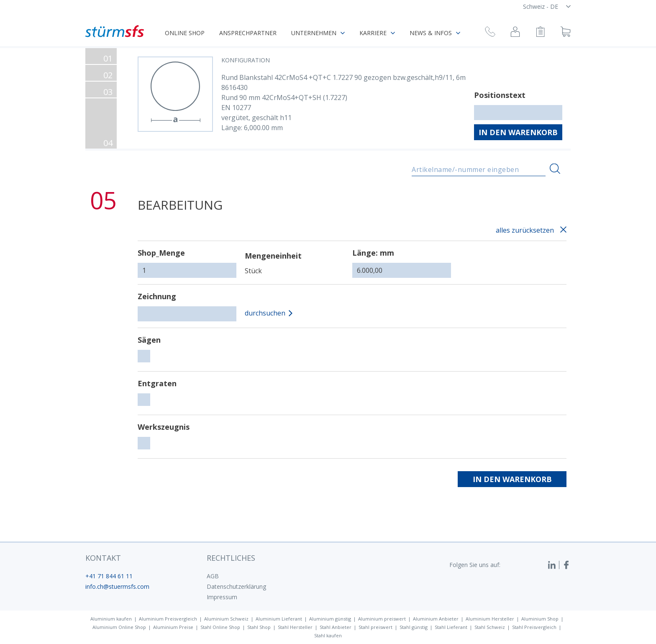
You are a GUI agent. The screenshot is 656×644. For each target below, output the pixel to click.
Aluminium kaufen (111, 619)
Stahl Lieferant (451, 627)
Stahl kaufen (328, 635)
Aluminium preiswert (382, 619)
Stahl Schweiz (490, 627)
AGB (213, 576)
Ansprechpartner (248, 33)
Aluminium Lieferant (279, 619)
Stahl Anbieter (336, 627)
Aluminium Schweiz (226, 619)
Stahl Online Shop (220, 627)
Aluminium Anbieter (436, 619)
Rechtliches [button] (231, 558)
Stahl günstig (414, 627)
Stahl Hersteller (295, 627)
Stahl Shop (259, 627)
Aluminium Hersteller (490, 619)
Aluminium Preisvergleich (168, 619)
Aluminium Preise (173, 627)
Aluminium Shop (540, 619)
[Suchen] (555, 169)
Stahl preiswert (375, 627)
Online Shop (185, 33)
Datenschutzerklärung (236, 586)
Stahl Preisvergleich (534, 627)
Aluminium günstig (330, 619)
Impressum (222, 597)
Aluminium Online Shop (119, 627)
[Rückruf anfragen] (490, 33)
